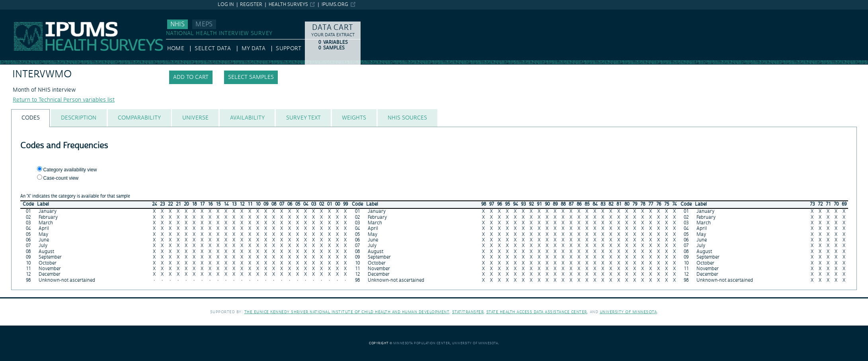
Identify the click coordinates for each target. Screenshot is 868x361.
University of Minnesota (628, 312)
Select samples (251, 77)
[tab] (30, 118)
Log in (226, 5)
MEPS (204, 24)
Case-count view (61, 178)
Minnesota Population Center (422, 343)
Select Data (213, 49)
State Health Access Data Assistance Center (537, 312)
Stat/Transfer (468, 312)
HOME (176, 49)
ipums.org (335, 5)
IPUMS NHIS (16, 13)
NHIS (178, 24)
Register (251, 5)
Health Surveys (288, 5)
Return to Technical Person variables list (64, 100)
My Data (254, 49)
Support (288, 49)
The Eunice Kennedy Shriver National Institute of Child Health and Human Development (347, 312)
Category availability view (70, 170)
